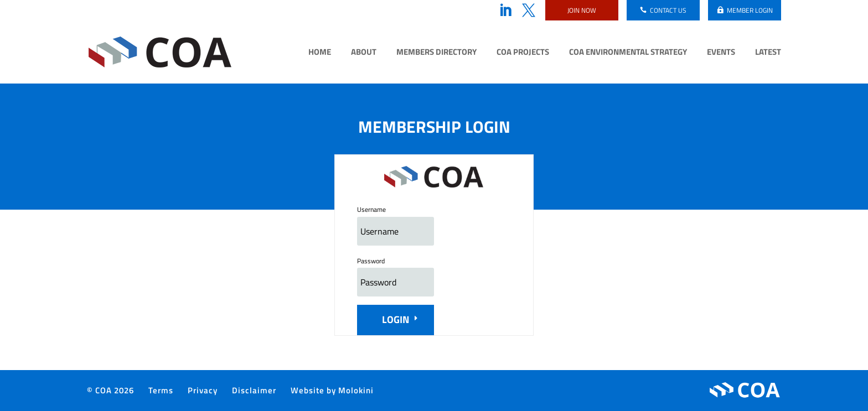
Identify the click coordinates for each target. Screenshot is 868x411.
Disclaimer (254, 390)
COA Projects (523, 53)
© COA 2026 (110, 390)
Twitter (529, 11)
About (364, 53)
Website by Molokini (332, 390)
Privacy (203, 390)
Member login (750, 10)
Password (371, 261)
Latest (768, 53)
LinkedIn (505, 11)
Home (320, 53)
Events (721, 53)
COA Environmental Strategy (628, 53)
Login (396, 319)
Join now (582, 10)
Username (371, 209)
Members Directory (436, 53)
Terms (161, 390)
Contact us (668, 10)
